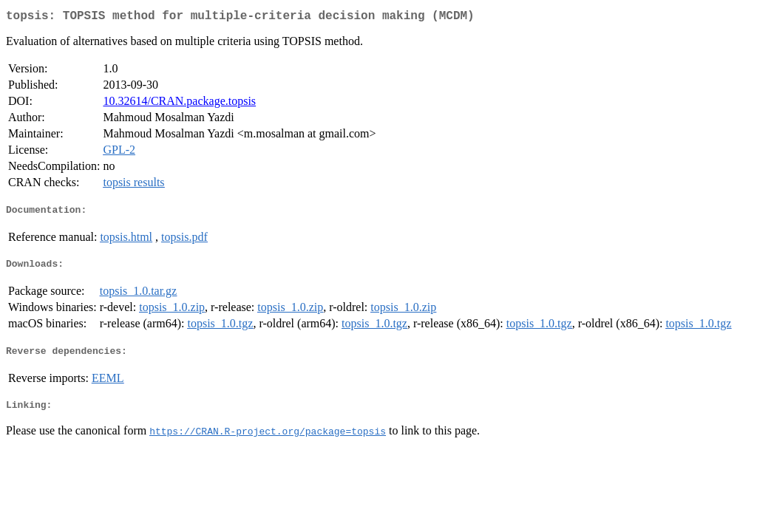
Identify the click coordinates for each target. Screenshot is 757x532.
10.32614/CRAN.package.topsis (179, 104)
